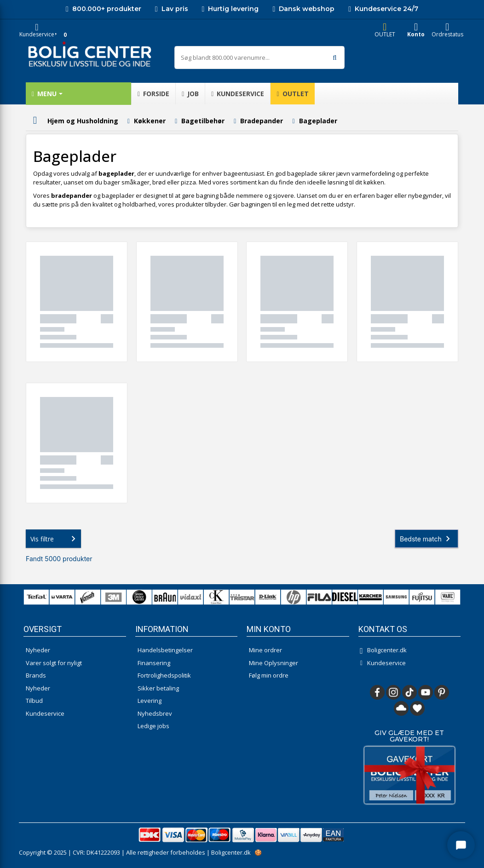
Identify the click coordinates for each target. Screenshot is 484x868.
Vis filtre (55, 539)
